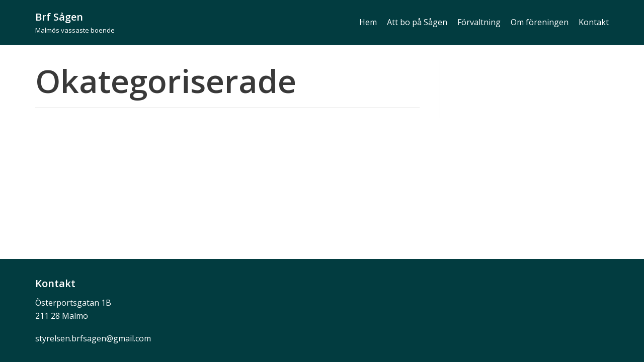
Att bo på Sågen (417, 22)
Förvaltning (479, 22)
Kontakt (594, 22)
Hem (368, 22)
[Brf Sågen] (75, 22)
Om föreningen (540, 22)
